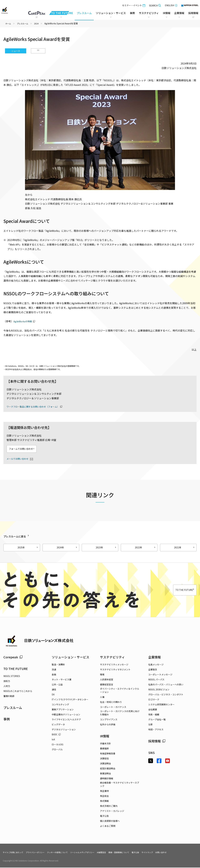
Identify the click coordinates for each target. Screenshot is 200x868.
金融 (54, 675)
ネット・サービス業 (62, 680)
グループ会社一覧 (157, 720)
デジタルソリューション (64, 730)
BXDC (56, 735)
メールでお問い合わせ (19, 459)
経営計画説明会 (108, 769)
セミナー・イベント (133, 5)
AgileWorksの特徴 (24, 321)
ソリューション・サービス (70, 658)
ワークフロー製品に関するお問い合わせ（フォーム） (37, 406)
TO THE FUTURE (178, 590)
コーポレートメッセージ (160, 675)
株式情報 (104, 801)
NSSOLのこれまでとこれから (18, 691)
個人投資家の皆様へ (110, 821)
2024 (39, 23)
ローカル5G (57, 745)
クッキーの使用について (66, 853)
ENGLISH (171, 5)
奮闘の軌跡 (9, 696)
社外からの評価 (108, 725)
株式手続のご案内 (109, 806)
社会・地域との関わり (111, 702)
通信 (54, 690)
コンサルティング (60, 705)
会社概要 (153, 710)
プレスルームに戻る (23, 536)
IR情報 (105, 736)
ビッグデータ (58, 725)
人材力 (7, 686)
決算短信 (104, 759)
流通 (54, 670)
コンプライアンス (109, 720)
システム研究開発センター (161, 705)
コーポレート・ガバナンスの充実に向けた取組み (120, 713)
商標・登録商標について (136, 853)
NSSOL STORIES (12, 676)
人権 (102, 697)
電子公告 (104, 816)
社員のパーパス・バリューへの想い (166, 685)
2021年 (185, 548)
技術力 (7, 681)
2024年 (67, 548)
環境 (102, 675)
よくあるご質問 (108, 826)
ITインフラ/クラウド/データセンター (70, 700)
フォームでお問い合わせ (28, 449)
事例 (7, 719)
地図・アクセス (156, 730)
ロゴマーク (154, 700)
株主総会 (104, 796)
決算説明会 (105, 764)
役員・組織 (154, 715)
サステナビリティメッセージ (114, 665)
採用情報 (157, 741)
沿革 (150, 725)
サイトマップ (169, 853)
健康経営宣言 (107, 685)
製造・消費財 (58, 665)
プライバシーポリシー (40, 853)
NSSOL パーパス (156, 680)
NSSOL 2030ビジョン (159, 690)
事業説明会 (105, 774)
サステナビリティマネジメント (115, 670)
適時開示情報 (107, 779)
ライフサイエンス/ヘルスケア (66, 720)
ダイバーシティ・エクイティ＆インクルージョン (120, 691)
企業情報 (155, 658)
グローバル (57, 750)
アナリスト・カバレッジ (112, 811)
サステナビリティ (112, 658)
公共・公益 (57, 685)
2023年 (106, 548)
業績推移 (104, 749)
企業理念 (153, 670)
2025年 (28, 548)
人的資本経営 (107, 680)
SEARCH (154, 5)
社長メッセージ (156, 665)
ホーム (9, 23)
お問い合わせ (184, 853)
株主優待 (104, 791)
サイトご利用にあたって (15, 853)
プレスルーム (84, 12)
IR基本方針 (105, 744)
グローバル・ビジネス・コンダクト (166, 695)
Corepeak (13, 658)
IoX (53, 740)
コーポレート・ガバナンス (113, 707)
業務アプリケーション (63, 710)
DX (38, 51)
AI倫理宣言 (116, 853)
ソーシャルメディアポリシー (94, 853)
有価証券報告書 (108, 754)
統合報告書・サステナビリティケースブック (120, 785)
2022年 (145, 548)
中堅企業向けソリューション (66, 715)
